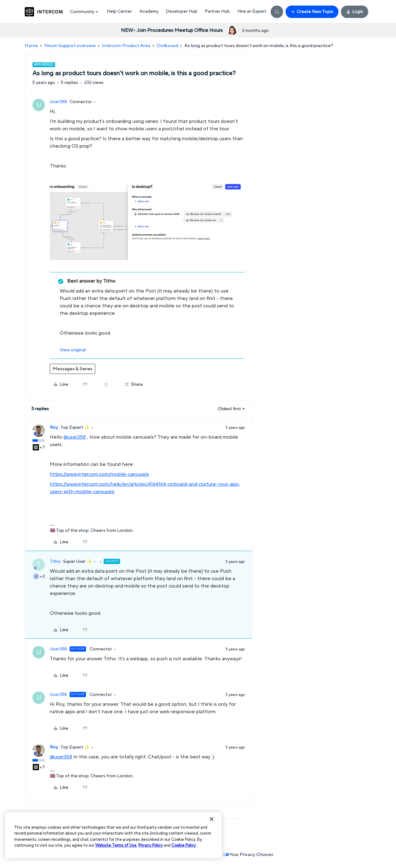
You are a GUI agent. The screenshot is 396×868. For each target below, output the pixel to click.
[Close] (212, 819)
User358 (58, 102)
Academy (149, 11)
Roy (54, 427)
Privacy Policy (151, 845)
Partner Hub (217, 11)
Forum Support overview (70, 46)
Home (31, 46)
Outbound (167, 46)
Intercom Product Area (126, 46)
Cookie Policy (184, 845)
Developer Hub (182, 11)
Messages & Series (73, 369)
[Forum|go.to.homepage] (44, 12)
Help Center (119, 11)
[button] (312, 12)
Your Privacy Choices (248, 855)
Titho (55, 562)
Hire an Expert (252, 11)
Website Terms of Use (116, 845)
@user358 (75, 437)
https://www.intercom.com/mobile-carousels (99, 474)
